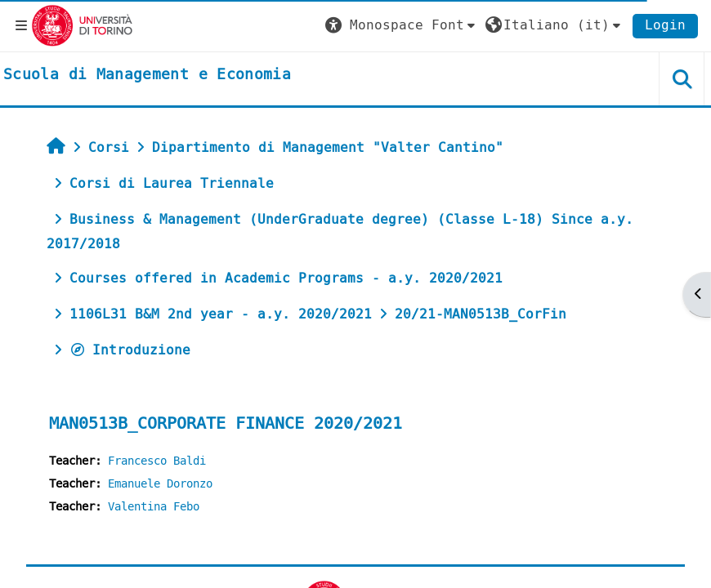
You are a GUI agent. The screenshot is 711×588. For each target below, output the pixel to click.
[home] (147, 75)
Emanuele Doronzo (160, 484)
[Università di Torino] (82, 25)
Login (665, 25)
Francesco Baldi (157, 461)
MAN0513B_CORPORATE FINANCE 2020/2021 (226, 423)
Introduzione (130, 350)
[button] (402, 25)
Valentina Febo (154, 507)
